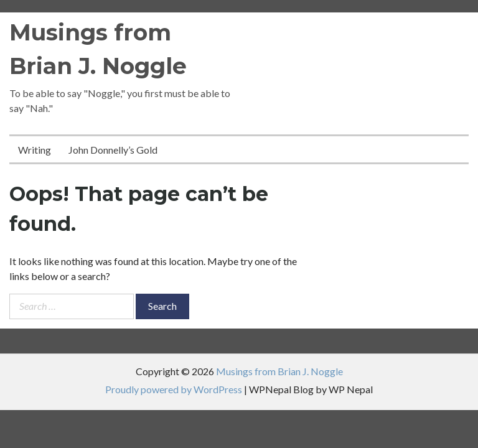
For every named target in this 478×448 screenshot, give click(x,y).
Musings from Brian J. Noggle (279, 371)
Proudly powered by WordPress (174, 389)
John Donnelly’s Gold (113, 150)
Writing (35, 150)
